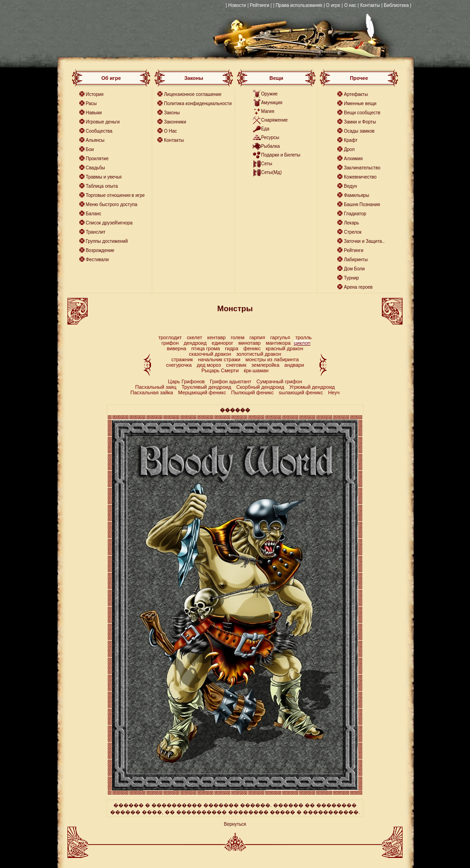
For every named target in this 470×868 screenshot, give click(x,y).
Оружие (269, 94)
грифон (170, 343)
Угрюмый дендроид (312, 387)
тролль (303, 337)
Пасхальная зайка (152, 392)
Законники (175, 122)
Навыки (94, 113)
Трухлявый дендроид (206, 387)
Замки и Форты (360, 122)
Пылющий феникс (253, 392)
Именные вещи (360, 104)
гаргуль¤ (280, 337)
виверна (176, 348)
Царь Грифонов (186, 381)
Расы (91, 104)
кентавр (217, 337)
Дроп (349, 149)
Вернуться (235, 824)
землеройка (266, 365)
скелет (194, 337)
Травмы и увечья (104, 177)
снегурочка (179, 365)
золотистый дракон (259, 354)
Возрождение (100, 250)
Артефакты (356, 94)
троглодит (170, 337)
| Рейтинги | (260, 5)
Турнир (351, 278)
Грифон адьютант (230, 381)
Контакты (370, 5)
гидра (232, 348)
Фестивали (98, 260)
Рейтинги (353, 250)
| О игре (332, 5)
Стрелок (352, 232)
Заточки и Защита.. (364, 241)
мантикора (278, 343)
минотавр (249, 343)
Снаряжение (274, 120)
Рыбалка (271, 146)
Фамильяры (356, 195)
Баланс (94, 214)
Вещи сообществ (362, 113)
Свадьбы (95, 168)
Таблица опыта (102, 186)
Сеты (267, 164)
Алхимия (353, 159)
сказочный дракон (210, 354)
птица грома (206, 348)
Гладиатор (355, 214)
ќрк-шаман (256, 370)
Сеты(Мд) (271, 172)
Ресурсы (270, 137)
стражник (182, 359)
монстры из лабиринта (272, 359)
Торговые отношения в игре (115, 195)
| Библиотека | (396, 5)
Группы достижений (107, 241)
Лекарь (351, 223)
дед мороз (209, 365)
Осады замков (359, 131)
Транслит (96, 232)
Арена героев (358, 287)
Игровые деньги (103, 122)
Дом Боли (354, 269)
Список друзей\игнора (109, 223)
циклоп (302, 343)
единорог (222, 343)
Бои (90, 149)
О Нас (170, 131)
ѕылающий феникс (301, 392)
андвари (294, 365)
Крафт (351, 140)
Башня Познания (362, 204)
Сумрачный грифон (279, 381)
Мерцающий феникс (203, 392)
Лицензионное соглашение (193, 94)
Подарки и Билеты (281, 155)
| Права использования (298, 5)
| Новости (236, 5)
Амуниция (272, 103)
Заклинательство (362, 168)
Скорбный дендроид (260, 387)
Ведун (350, 186)
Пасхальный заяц (156, 387)
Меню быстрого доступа (112, 204)
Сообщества (99, 131)
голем (238, 337)
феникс (252, 348)
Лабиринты (356, 260)
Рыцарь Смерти (220, 370)
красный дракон (285, 348)
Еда (265, 129)
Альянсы (95, 140)
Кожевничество (360, 177)
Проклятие (97, 159)
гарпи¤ (257, 337)
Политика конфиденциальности (198, 104)
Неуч (334, 392)
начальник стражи (219, 359)
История (95, 94)
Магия (268, 111)
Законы (172, 113)
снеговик (236, 365)
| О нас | (350, 5)
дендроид (195, 343)
